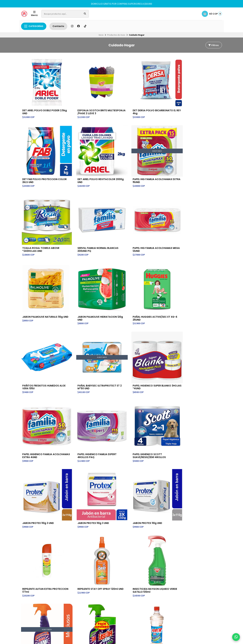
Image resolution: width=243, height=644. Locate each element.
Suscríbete (199, 531)
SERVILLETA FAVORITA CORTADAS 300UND (158, 440)
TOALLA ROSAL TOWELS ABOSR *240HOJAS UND (78, 156)
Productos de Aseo (116, 35)
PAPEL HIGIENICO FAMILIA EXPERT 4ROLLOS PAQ (78, 269)
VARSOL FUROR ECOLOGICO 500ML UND (121, 382)
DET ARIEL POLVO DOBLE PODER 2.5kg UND (37, 98)
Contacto (58, 26)
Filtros (213, 45)
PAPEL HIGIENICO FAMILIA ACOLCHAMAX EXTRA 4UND (39, 269)
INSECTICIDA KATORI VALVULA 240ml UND (158, 382)
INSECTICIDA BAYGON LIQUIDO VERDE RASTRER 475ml (201, 383)
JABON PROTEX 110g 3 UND (161, 267)
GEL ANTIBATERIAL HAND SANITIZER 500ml (37, 498)
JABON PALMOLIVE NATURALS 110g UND (198, 156)
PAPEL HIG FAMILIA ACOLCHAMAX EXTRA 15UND (40, 156)
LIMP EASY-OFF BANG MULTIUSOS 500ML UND (200, 324)
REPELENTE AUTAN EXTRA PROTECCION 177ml (78, 324)
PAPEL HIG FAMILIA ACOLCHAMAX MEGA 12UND (162, 156)
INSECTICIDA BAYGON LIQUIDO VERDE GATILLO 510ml (160, 325)
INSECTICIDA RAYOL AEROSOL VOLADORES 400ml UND (77, 441)
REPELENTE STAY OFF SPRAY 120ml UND (121, 324)
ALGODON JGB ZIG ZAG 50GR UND (200, 440)
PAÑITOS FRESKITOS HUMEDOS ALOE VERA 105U (120, 211)
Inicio (101, 35)
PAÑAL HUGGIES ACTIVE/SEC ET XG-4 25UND (81, 211)
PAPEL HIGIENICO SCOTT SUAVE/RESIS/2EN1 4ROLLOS (121, 269)
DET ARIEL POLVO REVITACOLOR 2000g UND (202, 98)
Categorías (34, 26)
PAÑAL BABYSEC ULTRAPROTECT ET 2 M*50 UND (161, 212)
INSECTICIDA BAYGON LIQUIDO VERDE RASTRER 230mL (37, 441)
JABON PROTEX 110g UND (38, 322)
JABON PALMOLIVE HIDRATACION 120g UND (37, 211)
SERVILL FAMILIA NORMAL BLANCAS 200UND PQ (119, 156)
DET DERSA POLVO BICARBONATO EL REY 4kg (120, 98)
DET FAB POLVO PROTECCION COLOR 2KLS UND (161, 99)
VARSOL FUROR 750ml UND (80, 380)
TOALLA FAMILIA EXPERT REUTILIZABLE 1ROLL (119, 440)
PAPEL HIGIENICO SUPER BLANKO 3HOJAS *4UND (201, 211)
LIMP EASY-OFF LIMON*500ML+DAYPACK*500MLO (39, 383)
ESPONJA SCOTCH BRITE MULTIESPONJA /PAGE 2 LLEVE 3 (78, 99)
